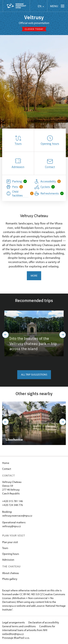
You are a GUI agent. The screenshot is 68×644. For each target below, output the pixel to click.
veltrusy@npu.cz (11, 526)
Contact (7, 469)
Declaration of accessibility (44, 622)
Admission (8, 560)
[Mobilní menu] (58, 6)
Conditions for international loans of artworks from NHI (29, 628)
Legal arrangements (14, 622)
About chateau (11, 573)
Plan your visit (10, 542)
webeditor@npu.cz (13, 634)
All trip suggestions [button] (34, 374)
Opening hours (11, 554)
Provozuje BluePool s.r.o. (16, 638)
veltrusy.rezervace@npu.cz (17, 516)
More (34, 276)
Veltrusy (34, 17)
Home (6, 463)
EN (41, 6)
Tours (5, 548)
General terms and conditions (19, 626)
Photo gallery (10, 579)
